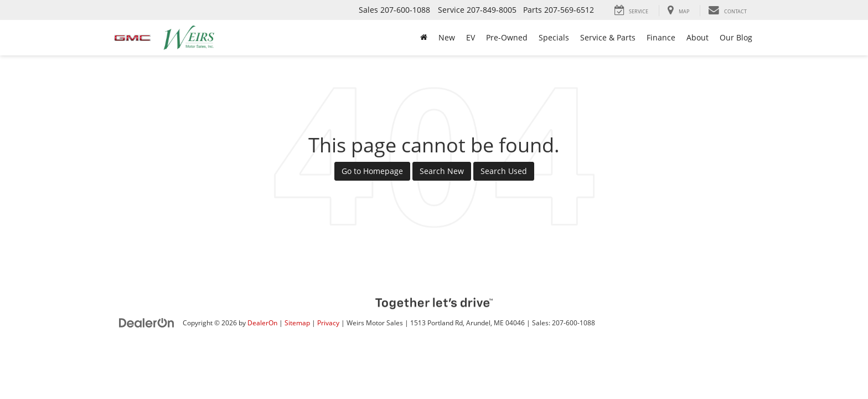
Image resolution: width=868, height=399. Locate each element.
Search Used (504, 171)
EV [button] (471, 37)
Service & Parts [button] (608, 37)
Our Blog (736, 37)
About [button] (697, 37)
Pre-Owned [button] (507, 37)
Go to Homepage (372, 171)
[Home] (424, 38)
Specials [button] (554, 37)
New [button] (447, 37)
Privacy (328, 323)
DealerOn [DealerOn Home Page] (262, 323)
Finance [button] (661, 37)
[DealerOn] (147, 322)
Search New (442, 171)
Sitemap (297, 323)
